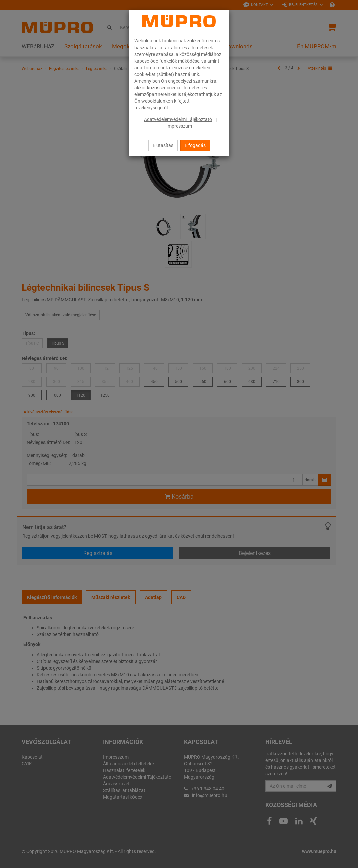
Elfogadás (195, 145)
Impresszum (179, 126)
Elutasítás (163, 145)
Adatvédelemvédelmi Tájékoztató (178, 119)
